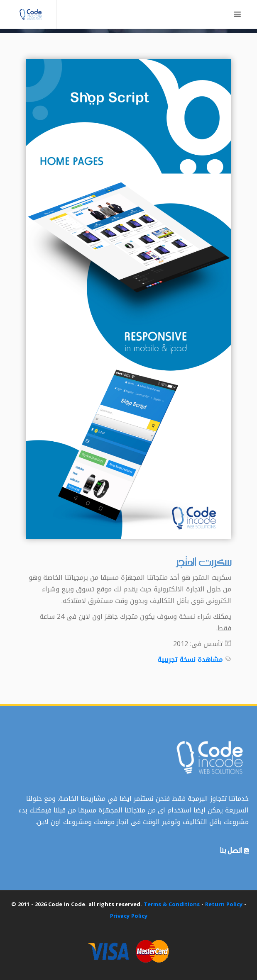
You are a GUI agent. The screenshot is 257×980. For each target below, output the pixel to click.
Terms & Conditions (172, 904)
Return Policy (224, 904)
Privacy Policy (129, 916)
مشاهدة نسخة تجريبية (190, 660)
